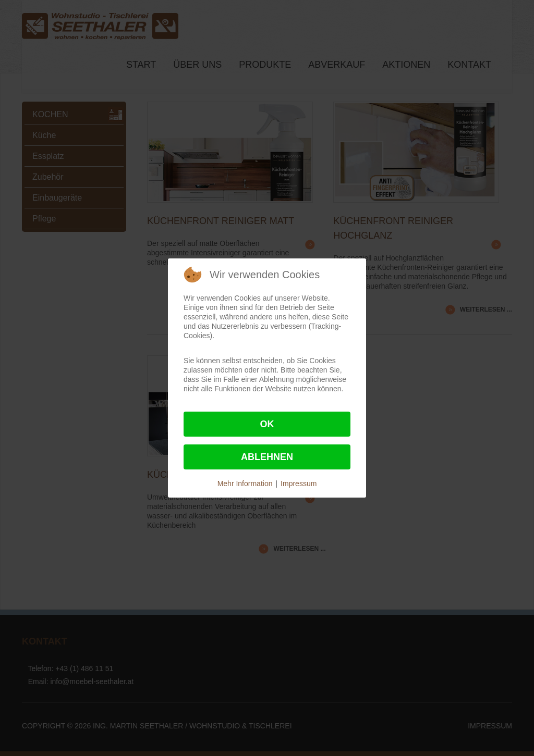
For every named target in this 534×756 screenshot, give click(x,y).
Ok (267, 424)
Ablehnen (267, 457)
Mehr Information (245, 484)
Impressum (299, 484)
